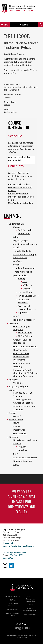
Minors (17, 237)
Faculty (22, 279)
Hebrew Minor (25, 292)
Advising (18, 261)
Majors (17, 227)
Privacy (30, 605)
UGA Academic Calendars (20, 203)
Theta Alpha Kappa (23, 272)
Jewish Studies (20, 275)
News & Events (16, 420)
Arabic (16, 316)
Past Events (19, 430)
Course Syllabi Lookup (19, 184)
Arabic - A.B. (24, 234)
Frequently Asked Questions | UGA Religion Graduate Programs (26, 373)
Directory (13, 437)
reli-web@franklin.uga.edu (15, 552)
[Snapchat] (23, 628)
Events (17, 426)
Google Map (8, 558)
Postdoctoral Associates (25, 457)
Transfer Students (22, 251)
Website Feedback (13, 610)
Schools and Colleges (13, 596)
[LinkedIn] (30, 628)
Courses (13, 390)
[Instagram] (20, 628)
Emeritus (27, 289)
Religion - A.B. (25, 230)
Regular (22, 447)
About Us (13, 380)
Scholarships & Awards (24, 268)
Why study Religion (18, 386)
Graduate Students (23, 461)
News (16, 423)
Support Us (23, 313)
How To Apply (20, 350)
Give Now (24, 25)
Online (7, 105)
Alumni (17, 416)
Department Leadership (25, 440)
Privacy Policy (9, 543)
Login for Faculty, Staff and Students (18, 546)
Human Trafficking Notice (13, 614)
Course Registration (18, 194)
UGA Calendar (20, 433)
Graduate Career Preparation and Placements (21, 357)
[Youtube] (27, 628)
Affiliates (27, 285)
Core (25, 282)
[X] (16, 628)
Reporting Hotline (30, 614)
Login (16, 465)
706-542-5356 (16, 555)
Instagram (5, 565)
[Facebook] (13, 628)
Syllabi (17, 265)
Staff (16, 454)
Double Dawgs (20, 241)
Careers (12, 413)
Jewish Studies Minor (28, 296)
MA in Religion (25, 333)
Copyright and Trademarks (13, 605)
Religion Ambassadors (24, 320)
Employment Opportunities (30, 600)
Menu (5, 25)
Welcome (18, 383)
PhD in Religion (26, 336)
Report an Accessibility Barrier (30, 610)
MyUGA (13, 600)
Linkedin (12, 565)
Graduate (13, 323)
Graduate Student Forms (25, 346)
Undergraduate (11, 112)
